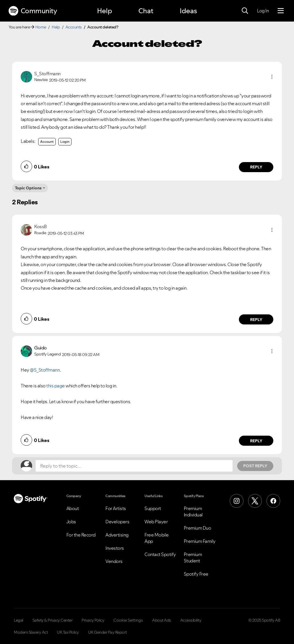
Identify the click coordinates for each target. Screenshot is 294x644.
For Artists (116, 508)
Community (33, 11)
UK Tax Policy (68, 632)
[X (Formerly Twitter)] (255, 501)
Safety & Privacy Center (53, 620)
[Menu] (281, 11)
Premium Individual (193, 512)
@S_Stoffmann (45, 370)
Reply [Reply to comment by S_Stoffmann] (256, 167)
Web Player (156, 522)
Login (65, 142)
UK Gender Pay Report (108, 632)
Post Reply (255, 466)
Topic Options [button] (28, 188)
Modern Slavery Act (31, 632)
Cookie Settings (128, 620)
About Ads (162, 620)
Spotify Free (196, 574)
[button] (272, 77)
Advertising (117, 535)
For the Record (81, 535)
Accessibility (191, 620)
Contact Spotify (160, 554)
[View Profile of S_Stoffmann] (47, 74)
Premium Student (193, 558)
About (73, 508)
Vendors (114, 561)
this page (56, 386)
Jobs (71, 522)
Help (105, 11)
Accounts (74, 27)
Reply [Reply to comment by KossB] (256, 320)
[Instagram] (237, 501)
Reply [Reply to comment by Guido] (256, 441)
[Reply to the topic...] (134, 466)
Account (47, 142)
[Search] (245, 11)
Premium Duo (198, 528)
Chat (146, 11)
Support (153, 508)
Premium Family (200, 541)
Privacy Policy (93, 620)
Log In (263, 11)
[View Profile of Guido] (40, 348)
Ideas (188, 11)
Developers (117, 522)
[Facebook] (273, 501)
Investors (115, 548)
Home (41, 27)
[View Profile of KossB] (40, 226)
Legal (19, 620)
